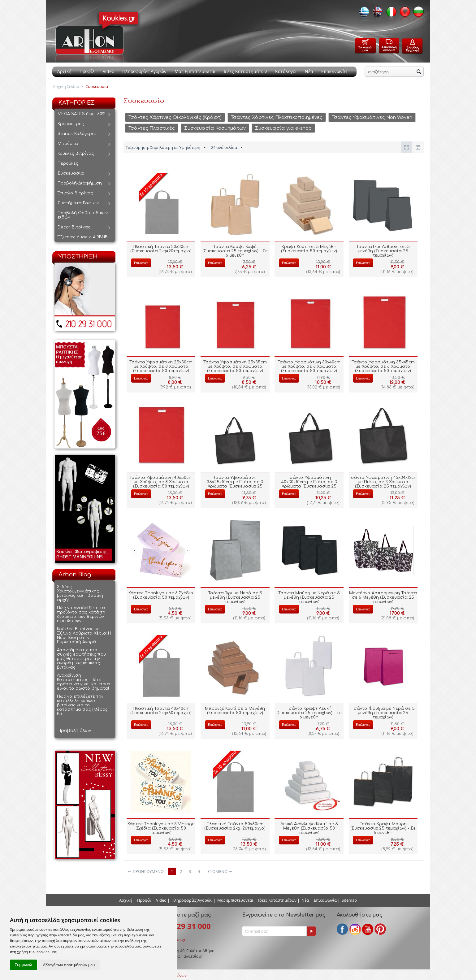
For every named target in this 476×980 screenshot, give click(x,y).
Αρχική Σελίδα (66, 86)
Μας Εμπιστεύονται (195, 71)
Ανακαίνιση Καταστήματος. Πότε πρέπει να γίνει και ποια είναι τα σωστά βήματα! (83, 682)
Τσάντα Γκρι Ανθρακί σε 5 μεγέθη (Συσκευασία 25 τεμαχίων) (383, 251)
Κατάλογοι (286, 71)
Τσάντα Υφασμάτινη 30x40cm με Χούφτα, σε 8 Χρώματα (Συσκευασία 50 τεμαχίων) (309, 366)
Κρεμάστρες (71, 124)
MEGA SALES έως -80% (81, 114)
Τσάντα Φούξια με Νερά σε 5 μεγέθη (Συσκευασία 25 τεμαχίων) (383, 713)
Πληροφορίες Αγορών (144, 71)
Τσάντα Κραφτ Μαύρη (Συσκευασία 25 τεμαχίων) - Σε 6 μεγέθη (383, 828)
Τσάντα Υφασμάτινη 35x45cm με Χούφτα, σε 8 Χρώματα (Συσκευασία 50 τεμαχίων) (383, 366)
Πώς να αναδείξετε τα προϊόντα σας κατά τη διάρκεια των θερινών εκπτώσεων (81, 614)
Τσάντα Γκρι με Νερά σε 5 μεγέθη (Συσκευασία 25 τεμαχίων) (235, 597)
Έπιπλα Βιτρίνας (75, 193)
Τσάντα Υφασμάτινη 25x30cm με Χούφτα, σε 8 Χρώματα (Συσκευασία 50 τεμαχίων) (161, 366)
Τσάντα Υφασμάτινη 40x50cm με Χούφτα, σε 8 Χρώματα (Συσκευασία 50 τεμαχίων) (161, 482)
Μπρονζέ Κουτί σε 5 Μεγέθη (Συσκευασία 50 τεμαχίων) (235, 711)
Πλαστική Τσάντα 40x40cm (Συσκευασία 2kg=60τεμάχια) (161, 711)
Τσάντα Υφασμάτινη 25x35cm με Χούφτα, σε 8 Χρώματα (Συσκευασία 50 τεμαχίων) (235, 366)
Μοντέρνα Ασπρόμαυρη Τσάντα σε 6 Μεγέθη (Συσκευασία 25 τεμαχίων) (383, 597)
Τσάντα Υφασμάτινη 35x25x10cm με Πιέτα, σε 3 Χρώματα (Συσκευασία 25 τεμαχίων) (235, 484)
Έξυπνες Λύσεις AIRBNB (83, 237)
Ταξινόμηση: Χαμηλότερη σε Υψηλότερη (166, 148)
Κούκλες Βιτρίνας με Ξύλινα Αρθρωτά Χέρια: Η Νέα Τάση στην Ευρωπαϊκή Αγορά (84, 635)
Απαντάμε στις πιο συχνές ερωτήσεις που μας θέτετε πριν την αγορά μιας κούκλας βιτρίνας (81, 659)
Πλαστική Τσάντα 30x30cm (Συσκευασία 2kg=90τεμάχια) (161, 249)
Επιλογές (141, 263)
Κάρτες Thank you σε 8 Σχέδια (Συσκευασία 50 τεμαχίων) (161, 595)
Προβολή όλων (74, 731)
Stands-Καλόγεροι (77, 134)
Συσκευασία (71, 173)
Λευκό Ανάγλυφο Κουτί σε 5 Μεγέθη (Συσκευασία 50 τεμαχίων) (309, 828)
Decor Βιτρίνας (74, 227)
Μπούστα (68, 144)
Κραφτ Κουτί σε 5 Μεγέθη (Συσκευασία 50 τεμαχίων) (309, 249)
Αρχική (64, 71)
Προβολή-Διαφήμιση (80, 183)
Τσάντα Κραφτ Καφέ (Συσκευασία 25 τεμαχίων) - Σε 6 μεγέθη (235, 251)
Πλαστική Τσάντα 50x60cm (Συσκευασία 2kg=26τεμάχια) (235, 826)
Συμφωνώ (23, 965)
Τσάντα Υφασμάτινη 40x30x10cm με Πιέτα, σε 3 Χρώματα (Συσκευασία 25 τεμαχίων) (309, 484)
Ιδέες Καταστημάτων (245, 71)
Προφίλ (87, 71)
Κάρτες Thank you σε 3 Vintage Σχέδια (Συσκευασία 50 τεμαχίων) (161, 828)
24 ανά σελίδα (227, 148)
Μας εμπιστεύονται (235, 900)
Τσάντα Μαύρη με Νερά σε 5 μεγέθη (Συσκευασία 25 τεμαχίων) (309, 597)
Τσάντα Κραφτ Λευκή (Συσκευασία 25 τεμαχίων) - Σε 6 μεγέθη (309, 713)
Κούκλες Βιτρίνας (76, 154)
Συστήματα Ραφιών (78, 203)
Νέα (309, 71)
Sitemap (349, 900)
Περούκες (68, 163)
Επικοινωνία (334, 71)
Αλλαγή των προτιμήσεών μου (69, 965)
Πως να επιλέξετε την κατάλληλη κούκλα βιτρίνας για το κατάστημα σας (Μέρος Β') (82, 705)
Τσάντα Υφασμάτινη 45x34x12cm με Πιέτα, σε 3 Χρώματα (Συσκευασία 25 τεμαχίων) (383, 482)
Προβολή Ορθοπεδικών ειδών (83, 215)
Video (108, 71)
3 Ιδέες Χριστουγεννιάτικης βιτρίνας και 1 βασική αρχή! (80, 593)
